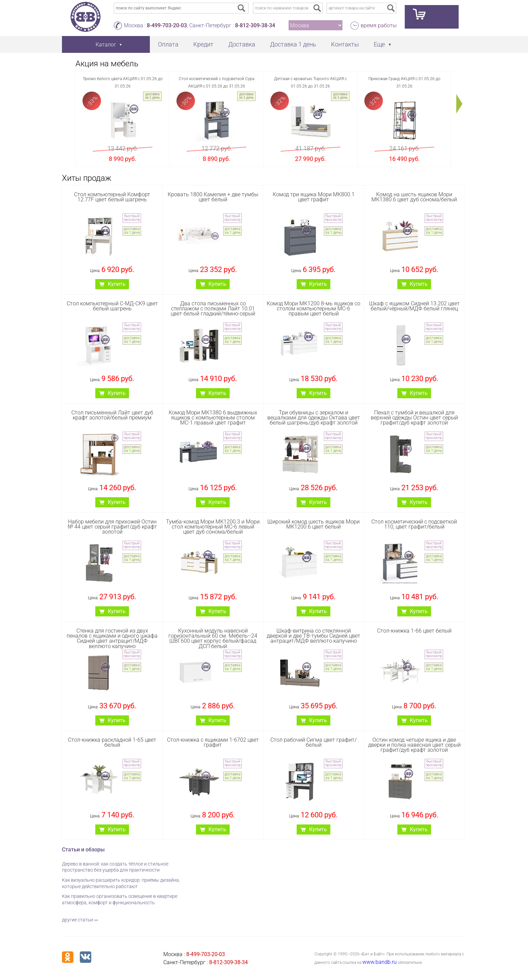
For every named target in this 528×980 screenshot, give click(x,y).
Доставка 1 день (293, 44)
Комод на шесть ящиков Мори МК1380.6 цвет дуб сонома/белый (414, 197)
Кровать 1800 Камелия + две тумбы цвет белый (213, 197)
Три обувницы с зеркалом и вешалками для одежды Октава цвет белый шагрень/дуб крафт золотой (314, 418)
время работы (379, 25)
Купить (117, 284)
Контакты (345, 44)
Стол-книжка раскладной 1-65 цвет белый (112, 742)
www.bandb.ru (379, 962)
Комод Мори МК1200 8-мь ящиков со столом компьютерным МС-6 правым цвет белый (313, 309)
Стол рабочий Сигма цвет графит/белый (313, 742)
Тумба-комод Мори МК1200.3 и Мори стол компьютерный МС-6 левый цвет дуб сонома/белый (213, 527)
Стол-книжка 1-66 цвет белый (414, 631)
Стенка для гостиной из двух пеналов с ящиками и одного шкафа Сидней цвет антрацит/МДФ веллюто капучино (112, 638)
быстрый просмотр (132, 218)
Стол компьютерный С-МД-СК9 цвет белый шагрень (112, 306)
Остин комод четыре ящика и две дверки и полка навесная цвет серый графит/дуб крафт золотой (414, 745)
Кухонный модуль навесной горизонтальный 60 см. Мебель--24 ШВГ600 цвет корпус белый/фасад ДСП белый (213, 638)
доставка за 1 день (152, 96)
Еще (379, 44)
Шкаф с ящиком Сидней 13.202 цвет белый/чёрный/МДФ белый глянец (414, 306)
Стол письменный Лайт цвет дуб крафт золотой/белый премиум (112, 415)
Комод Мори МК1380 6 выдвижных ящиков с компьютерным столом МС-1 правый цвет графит (213, 418)
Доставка (242, 44)
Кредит (203, 44)
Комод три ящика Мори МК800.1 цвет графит (314, 197)
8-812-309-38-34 (255, 25)
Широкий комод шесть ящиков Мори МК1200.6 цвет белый (313, 524)
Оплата (168, 44)
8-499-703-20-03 (167, 25)
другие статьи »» (80, 920)
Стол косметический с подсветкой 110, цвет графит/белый (414, 524)
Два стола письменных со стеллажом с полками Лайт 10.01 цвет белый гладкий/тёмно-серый (213, 309)
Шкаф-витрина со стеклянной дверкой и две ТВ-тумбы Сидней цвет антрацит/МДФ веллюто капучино (313, 636)
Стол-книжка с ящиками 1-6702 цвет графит (213, 742)
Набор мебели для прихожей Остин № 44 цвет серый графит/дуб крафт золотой (112, 527)
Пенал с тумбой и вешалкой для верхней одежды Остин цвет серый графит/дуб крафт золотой (414, 418)
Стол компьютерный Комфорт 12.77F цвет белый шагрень (112, 197)
